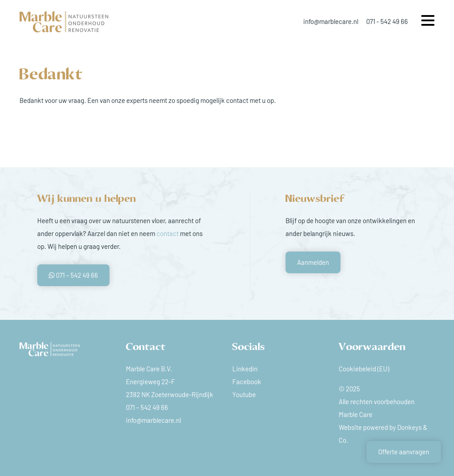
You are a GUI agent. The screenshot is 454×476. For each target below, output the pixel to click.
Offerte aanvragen (404, 452)
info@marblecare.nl (331, 21)
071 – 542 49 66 (73, 275)
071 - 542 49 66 (387, 21)
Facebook (247, 382)
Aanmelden (313, 262)
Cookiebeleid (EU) (364, 369)
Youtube (244, 394)
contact (168, 233)
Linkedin (245, 369)
